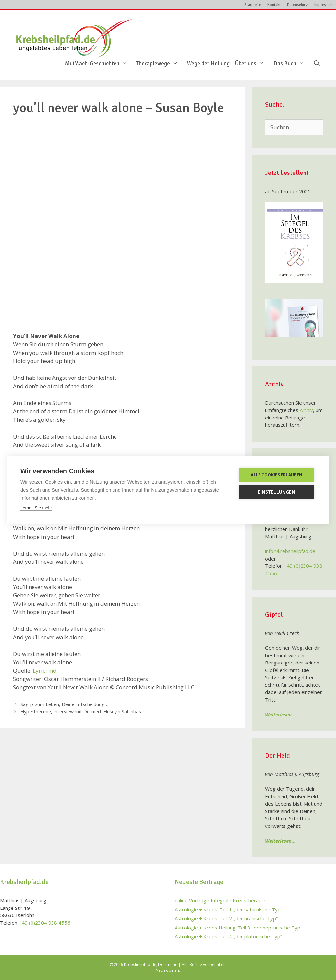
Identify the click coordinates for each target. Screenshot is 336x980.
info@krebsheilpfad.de (290, 551)
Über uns (253, 64)
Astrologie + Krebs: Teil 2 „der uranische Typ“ (226, 918)
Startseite (253, 5)
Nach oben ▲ (168, 970)
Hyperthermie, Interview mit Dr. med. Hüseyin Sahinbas (81, 712)
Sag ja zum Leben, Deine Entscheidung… (64, 704)
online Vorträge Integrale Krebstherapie (220, 900)
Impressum (324, 5)
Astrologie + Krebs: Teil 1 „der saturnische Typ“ (228, 909)
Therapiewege (160, 64)
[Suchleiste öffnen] (317, 64)
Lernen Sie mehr (36, 508)
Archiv (306, 410)
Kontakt (274, 5)
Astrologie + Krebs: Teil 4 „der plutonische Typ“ (228, 936)
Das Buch (292, 64)
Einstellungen (277, 492)
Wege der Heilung (208, 64)
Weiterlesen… (281, 714)
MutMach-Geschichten (99, 64)
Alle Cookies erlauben (276, 475)
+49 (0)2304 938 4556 (44, 923)
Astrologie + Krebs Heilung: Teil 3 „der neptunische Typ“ (238, 928)
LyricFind (45, 671)
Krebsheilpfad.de (140, 964)
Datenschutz (297, 5)
